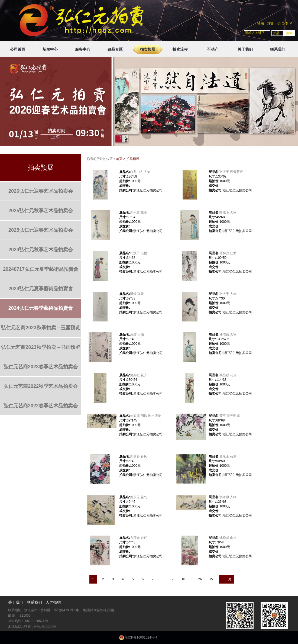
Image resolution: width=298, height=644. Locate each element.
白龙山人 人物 (140, 172)
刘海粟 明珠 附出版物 (146, 416)
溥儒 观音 (137, 294)
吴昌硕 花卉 (228, 375)
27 (212, 579)
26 (200, 579)
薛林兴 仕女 (228, 253)
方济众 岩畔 (139, 538)
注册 (271, 23)
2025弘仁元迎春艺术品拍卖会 (41, 230)
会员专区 (285, 23)
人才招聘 (53, 602)
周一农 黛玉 (139, 212)
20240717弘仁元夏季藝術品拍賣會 (41, 269)
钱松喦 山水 (228, 538)
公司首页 (18, 49)
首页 (119, 159)
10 (183, 579)
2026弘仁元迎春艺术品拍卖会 (41, 191)
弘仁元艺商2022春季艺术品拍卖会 (41, 406)
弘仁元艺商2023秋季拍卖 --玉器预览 (41, 328)
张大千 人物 (228, 294)
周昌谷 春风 (139, 456)
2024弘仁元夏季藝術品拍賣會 (41, 289)
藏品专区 (115, 49)
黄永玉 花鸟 (139, 497)
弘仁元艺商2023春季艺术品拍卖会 (41, 367)
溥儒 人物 (137, 334)
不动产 (213, 49)
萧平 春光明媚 (230, 416)
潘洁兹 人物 (228, 334)
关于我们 (245, 49)
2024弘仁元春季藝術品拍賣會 (41, 308)
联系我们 (278, 49)
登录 (261, 23)
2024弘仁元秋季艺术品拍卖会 (41, 250)
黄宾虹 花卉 (139, 375)
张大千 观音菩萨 (231, 172)
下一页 (226, 579)
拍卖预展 (148, 49)
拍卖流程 (180, 49)
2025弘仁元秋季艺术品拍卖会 (41, 211)
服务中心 (83, 49)
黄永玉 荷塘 (228, 456)
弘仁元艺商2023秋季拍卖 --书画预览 (41, 347)
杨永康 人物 (228, 497)
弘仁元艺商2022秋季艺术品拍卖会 (41, 386)
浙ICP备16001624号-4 (141, 637)
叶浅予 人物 (228, 212)
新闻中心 (50, 49)
